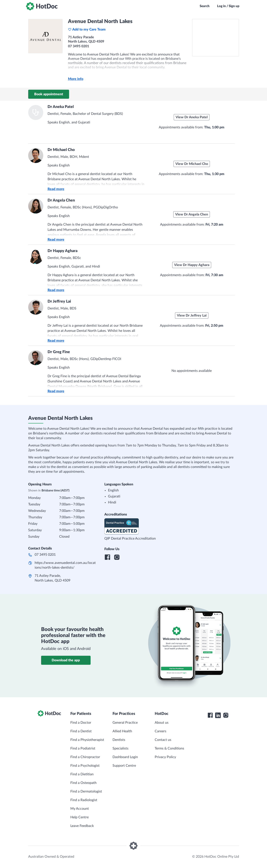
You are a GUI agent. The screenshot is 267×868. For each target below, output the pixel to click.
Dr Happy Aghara (63, 251)
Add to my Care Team (87, 29)
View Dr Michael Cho (192, 164)
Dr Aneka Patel (61, 107)
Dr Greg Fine (59, 352)
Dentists (119, 740)
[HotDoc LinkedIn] (218, 715)
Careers (161, 731)
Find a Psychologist (85, 766)
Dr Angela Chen (61, 200)
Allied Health (122, 731)
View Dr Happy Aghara (192, 265)
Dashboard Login (125, 757)
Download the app (66, 660)
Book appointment (49, 94)
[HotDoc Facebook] (210, 715)
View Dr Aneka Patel (192, 117)
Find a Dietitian (82, 774)
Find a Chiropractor (85, 757)
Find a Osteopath (83, 783)
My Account (80, 809)
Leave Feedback (82, 826)
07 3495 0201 (45, 555)
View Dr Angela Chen (192, 214)
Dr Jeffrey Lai (59, 302)
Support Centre (124, 766)
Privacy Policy (165, 757)
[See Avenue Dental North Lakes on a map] (216, 38)
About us (162, 723)
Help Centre (79, 817)
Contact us (163, 740)
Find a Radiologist (84, 800)
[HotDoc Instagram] (226, 715)
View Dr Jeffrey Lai (192, 315)
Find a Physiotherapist (87, 740)
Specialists (120, 748)
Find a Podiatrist (83, 748)
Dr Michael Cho (61, 150)
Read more (56, 189)
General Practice (125, 723)
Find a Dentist (81, 731)
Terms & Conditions (169, 748)
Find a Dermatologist (86, 791)
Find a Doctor (81, 723)
